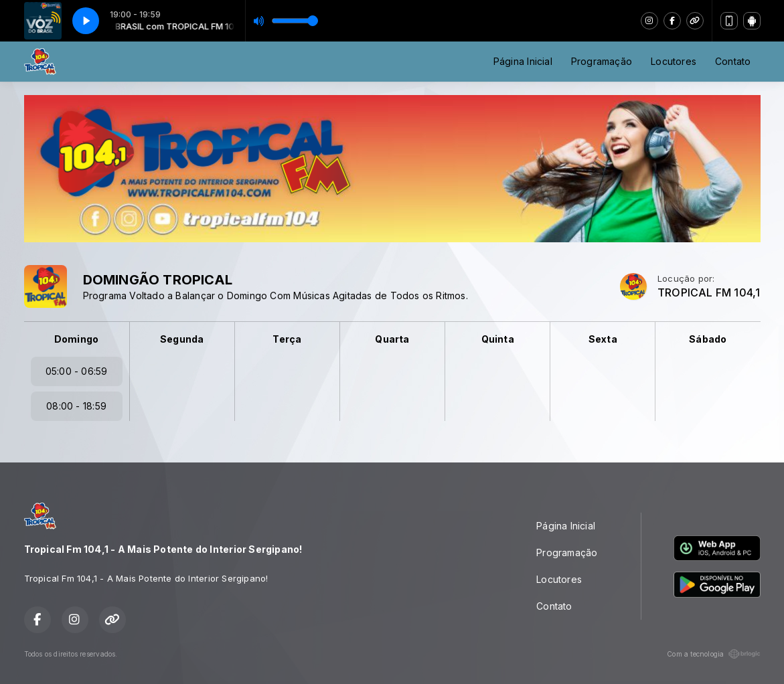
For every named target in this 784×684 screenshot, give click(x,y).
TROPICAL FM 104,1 (709, 293)
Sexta (603, 339)
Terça (287, 339)
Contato (733, 61)
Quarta (392, 339)
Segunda (182, 339)
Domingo (76, 339)
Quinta (498, 339)
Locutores (674, 61)
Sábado (708, 339)
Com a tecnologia (713, 654)
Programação (602, 61)
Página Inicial (523, 61)
